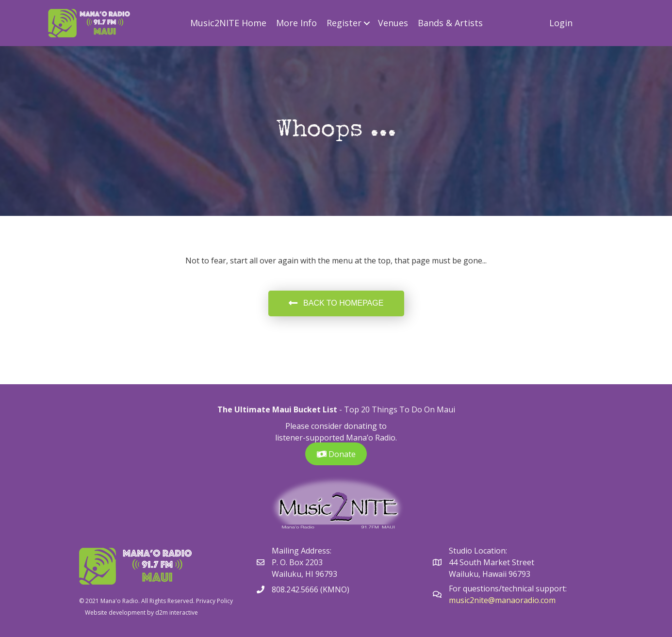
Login (561, 23)
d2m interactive (177, 612)
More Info (296, 23)
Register (344, 23)
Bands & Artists (450, 23)
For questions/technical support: (509, 588)
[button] (367, 23)
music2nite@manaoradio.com (502, 600)
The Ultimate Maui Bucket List (277, 409)
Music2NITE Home (228, 23)
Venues (393, 23)
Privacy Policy (214, 601)
